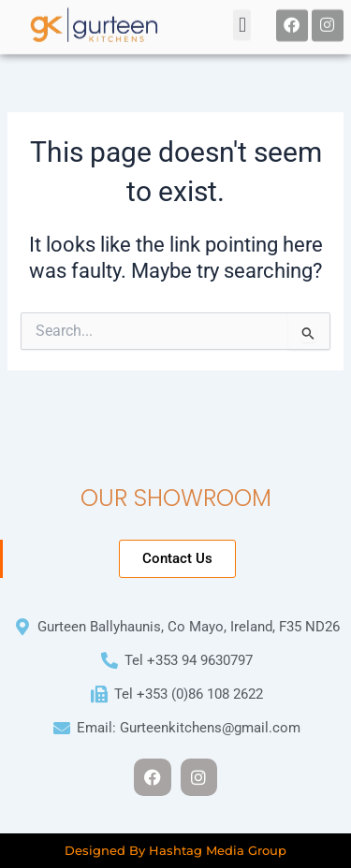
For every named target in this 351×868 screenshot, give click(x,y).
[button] (242, 23)
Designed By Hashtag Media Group (175, 850)
